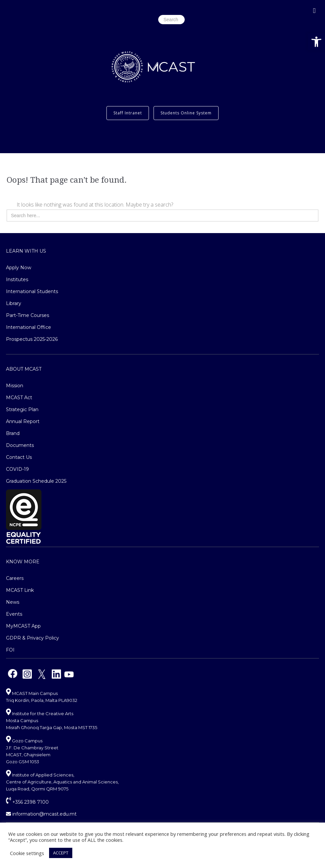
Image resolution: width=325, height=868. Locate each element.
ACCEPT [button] (61, 853)
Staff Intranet (128, 113)
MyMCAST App (23, 626)
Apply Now (19, 268)
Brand (13, 433)
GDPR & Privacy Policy (32, 638)
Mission (15, 386)
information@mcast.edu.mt (41, 814)
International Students (32, 291)
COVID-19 (17, 469)
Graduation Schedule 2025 (36, 481)
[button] (316, 42)
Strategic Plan (22, 409)
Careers (15, 578)
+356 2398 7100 (27, 802)
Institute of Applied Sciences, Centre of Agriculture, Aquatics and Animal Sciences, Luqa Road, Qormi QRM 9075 (62, 782)
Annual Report (23, 421)
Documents (20, 445)
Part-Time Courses (28, 315)
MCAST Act (19, 398)
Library (14, 303)
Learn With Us (26, 251)
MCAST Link (20, 590)
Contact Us (19, 457)
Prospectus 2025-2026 (32, 339)
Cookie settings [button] (27, 853)
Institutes (17, 279)
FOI (10, 650)
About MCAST (24, 369)
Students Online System (186, 113)
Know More (23, 562)
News (13, 602)
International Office (29, 327)
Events (14, 614)
